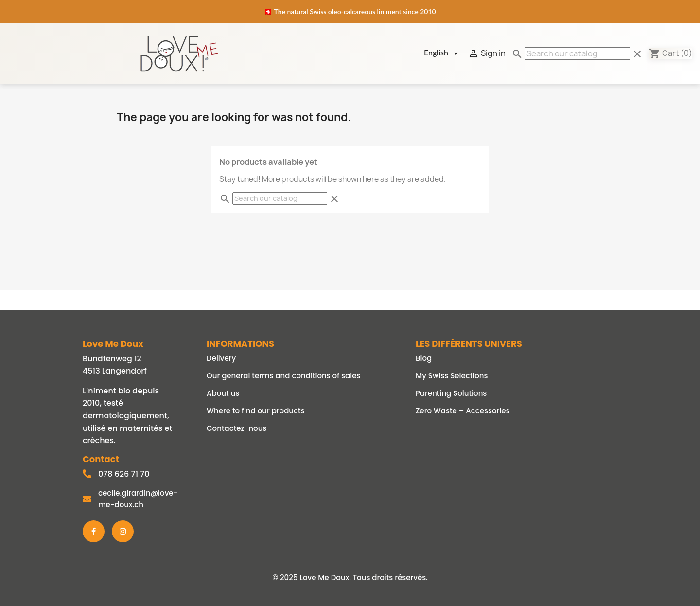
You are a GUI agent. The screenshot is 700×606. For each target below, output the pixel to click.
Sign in (487, 53)
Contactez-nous (236, 428)
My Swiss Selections (452, 376)
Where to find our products (256, 411)
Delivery (221, 358)
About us (223, 393)
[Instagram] (123, 531)
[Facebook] (94, 531)
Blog (424, 358)
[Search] (577, 53)
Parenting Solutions (451, 393)
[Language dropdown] (443, 53)
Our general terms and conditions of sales (283, 376)
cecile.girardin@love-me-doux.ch (138, 499)
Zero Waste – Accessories (463, 411)
